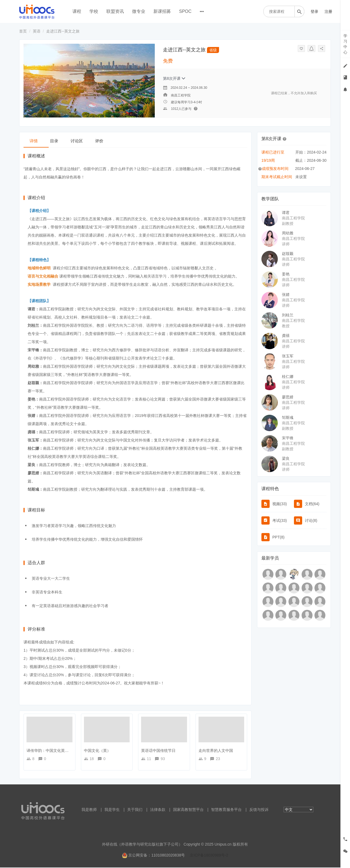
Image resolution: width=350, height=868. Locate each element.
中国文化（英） (97, 751)
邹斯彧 (288, 417)
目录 (61, 141)
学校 (94, 11)
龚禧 (286, 336)
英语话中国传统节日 (158, 751)
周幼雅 (288, 233)
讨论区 (89, 141)
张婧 (286, 295)
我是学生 (112, 810)
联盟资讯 (115, 11)
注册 (328, 11)
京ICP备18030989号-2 (209, 856)
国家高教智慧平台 (188, 810)
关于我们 (135, 810)
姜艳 (286, 274)
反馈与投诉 (259, 810)
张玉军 (288, 356)
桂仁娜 (288, 376)
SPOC (185, 11)
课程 (77, 11)
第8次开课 (174, 78)
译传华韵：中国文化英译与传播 (53, 751)
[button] (285, 139)
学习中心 (345, 44)
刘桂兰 (288, 315)
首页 (23, 31)
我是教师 (89, 810)
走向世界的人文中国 (216, 751)
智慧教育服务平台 (226, 810)
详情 (36, 141)
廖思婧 (288, 397)
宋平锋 (288, 438)
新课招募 (162, 11)
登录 (314, 11)
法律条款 (158, 810)
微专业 (139, 11)
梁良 (286, 458)
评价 (116, 141)
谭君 (286, 213)
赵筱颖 (288, 254)
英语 (37, 31)
